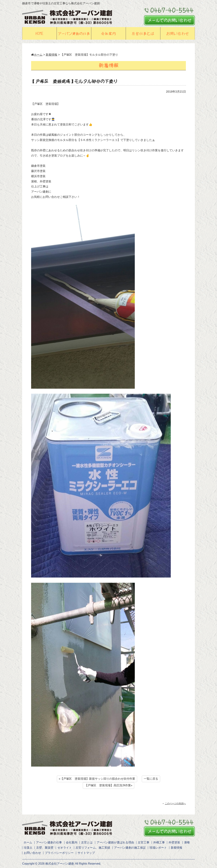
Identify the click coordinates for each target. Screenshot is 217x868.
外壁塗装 (174, 842)
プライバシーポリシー (59, 853)
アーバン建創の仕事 (49, 842)
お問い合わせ (32, 853)
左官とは (87, 842)
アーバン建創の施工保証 (130, 848)
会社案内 (72, 842)
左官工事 (144, 842)
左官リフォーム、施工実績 (93, 848)
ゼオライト (65, 848)
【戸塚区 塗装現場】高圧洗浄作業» (109, 785)
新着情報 (51, 55)
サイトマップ (86, 853)
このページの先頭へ (174, 803)
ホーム (37, 55)
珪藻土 (28, 848)
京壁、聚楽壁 (45, 848)
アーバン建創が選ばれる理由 (115, 842)
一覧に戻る (151, 779)
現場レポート (158, 848)
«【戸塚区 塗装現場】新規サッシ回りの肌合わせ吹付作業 (97, 779)
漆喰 (187, 842)
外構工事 (159, 842)
